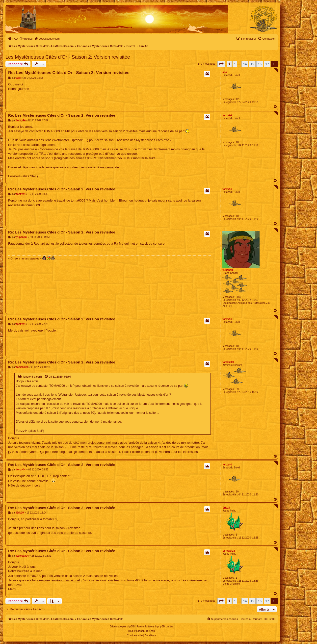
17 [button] (267, 64)
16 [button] (260, 64)
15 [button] (252, 64)
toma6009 (228, 362)
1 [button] (235, 64)
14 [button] (245, 64)
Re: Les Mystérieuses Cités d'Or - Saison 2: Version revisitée (69, 73)
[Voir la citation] (47, 377)
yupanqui (228, 270)
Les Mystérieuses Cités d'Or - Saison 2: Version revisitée (68, 57)
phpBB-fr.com (148, 631)
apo (225, 72)
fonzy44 (227, 115)
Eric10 (226, 508)
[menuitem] (13, 39)
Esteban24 (229, 551)
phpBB (130, 627)
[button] (221, 64)
